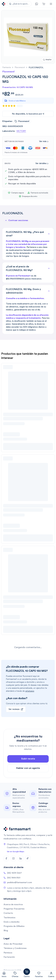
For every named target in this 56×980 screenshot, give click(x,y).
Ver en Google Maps (16, 852)
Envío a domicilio (12, 922)
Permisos (8, 953)
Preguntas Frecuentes (14, 909)
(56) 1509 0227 (13, 873)
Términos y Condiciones (15, 948)
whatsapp (30, 691)
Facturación (9, 957)
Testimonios (9, 918)
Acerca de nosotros (13, 905)
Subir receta (28, 765)
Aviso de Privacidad (13, 944)
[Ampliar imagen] (47, 60)
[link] (36, 68)
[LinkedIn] (21, 858)
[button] (19, 4)
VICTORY (21, 131)
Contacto (8, 913)
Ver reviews (16, 709)
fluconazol (20, 67)
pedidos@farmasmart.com (18, 883)
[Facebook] (6, 858)
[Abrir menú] (51, 4)
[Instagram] (13, 858)
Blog (6, 931)
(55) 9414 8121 (12, 878)
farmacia (7, 67)
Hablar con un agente (28, 774)
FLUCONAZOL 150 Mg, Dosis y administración (28, 291)
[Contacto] (37, 4)
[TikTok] (28, 858)
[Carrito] (44, 4)
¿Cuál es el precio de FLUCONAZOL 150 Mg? (28, 268)
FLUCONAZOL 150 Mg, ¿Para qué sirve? (28, 234)
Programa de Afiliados (14, 926)
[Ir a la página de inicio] (4, 4)
